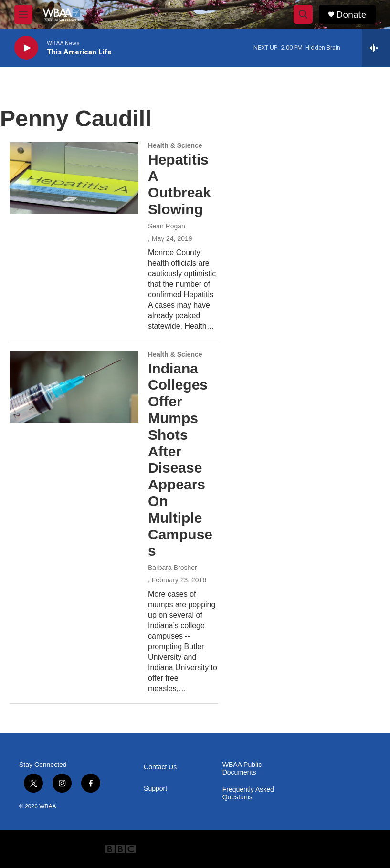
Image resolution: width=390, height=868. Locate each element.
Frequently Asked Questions (248, 793)
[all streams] (376, 48)
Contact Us (160, 767)
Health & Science (175, 145)
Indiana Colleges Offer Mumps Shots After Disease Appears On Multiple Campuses (180, 460)
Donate (351, 15)
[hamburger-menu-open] (23, 14)
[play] (26, 48)
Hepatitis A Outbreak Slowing (179, 184)
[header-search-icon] (303, 14)
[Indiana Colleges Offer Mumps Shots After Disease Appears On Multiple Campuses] (74, 387)
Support (155, 789)
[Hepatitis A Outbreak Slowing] (74, 178)
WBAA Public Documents (242, 769)
